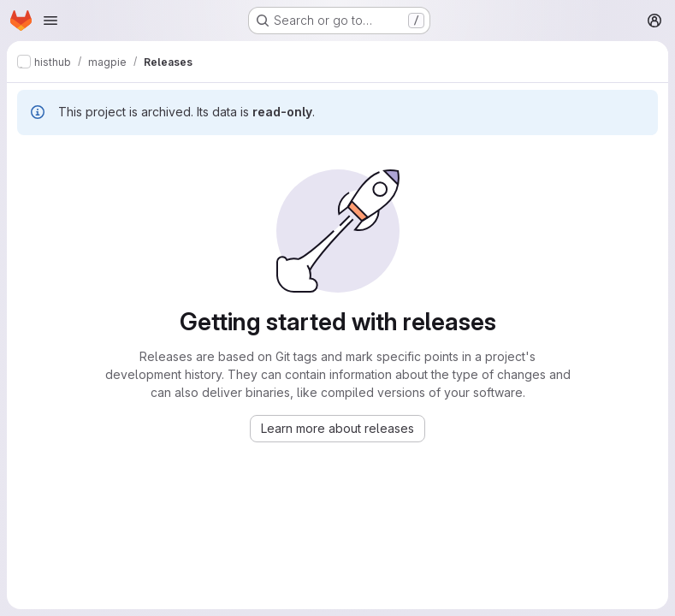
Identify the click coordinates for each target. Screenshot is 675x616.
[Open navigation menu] (50, 21)
